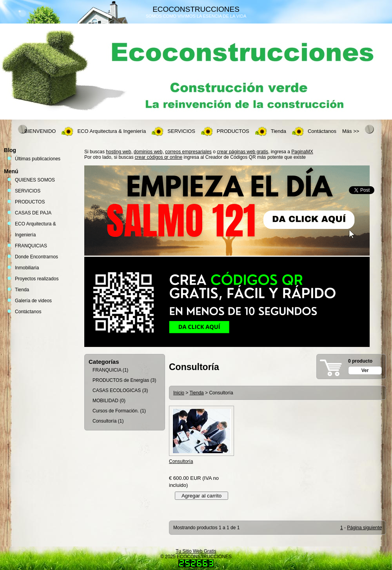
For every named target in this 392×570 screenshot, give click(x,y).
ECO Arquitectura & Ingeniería (112, 131)
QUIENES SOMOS (35, 180)
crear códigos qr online (159, 157)
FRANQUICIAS (31, 246)
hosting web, (119, 152)
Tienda (279, 131)
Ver (365, 370)
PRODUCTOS (233, 131)
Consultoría (104, 421)
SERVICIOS (181, 131)
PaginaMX (302, 152)
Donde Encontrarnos (36, 257)
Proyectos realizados (37, 279)
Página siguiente (364, 528)
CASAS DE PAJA (33, 213)
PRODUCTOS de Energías (121, 380)
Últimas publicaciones (38, 159)
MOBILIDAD (105, 401)
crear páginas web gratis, (243, 152)
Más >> (351, 131)
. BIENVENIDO (39, 131)
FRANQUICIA (107, 370)
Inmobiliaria (27, 268)
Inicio (179, 393)
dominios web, (149, 152)
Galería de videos (33, 301)
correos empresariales (188, 152)
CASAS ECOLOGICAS (117, 390)
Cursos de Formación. (116, 411)
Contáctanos (322, 131)
